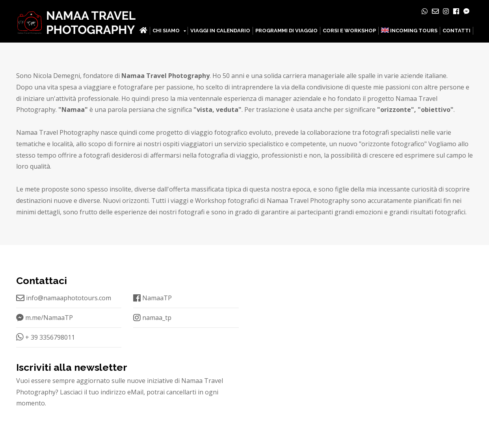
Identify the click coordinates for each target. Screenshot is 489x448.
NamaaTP (152, 298)
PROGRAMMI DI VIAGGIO (286, 31)
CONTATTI (456, 31)
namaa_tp (152, 318)
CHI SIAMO (166, 31)
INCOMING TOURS (409, 31)
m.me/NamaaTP (45, 318)
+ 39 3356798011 (46, 337)
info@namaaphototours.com (64, 298)
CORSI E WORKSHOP (349, 31)
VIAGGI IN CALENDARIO (220, 31)
